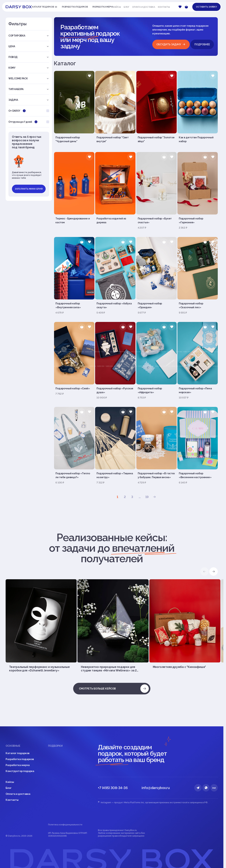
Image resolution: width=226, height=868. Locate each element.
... (140, 497)
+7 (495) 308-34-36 (113, 788)
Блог (127, 7)
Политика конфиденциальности (65, 825)
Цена (29, 46)
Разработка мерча (18, 765)
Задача (29, 100)
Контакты (164, 7)
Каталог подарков (18, 753)
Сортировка (29, 36)
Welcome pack (29, 78)
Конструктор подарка (20, 771)
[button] (214, 572)
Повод (29, 57)
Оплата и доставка (144, 7)
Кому (29, 68)
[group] (41, 626)
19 (147, 497)
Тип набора (29, 89)
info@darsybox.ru (156, 788)
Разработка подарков (20, 759)
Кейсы (117, 7)
